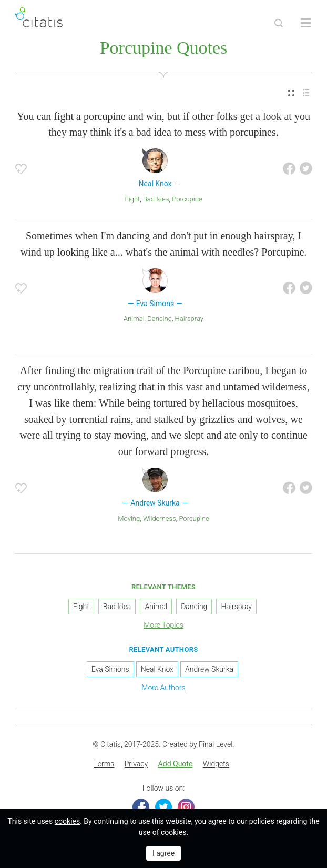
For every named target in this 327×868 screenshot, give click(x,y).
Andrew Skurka (209, 669)
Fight (132, 199)
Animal (134, 319)
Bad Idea (156, 199)
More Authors (163, 688)
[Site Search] (279, 23)
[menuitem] (291, 93)
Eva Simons (110, 669)
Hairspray (189, 319)
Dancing (160, 319)
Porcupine (187, 199)
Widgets (216, 764)
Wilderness (160, 518)
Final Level (216, 744)
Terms (104, 764)
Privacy (136, 764)
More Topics (163, 625)
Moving (129, 518)
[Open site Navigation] (306, 23)
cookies (67, 821)
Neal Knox (157, 669)
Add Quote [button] (176, 764)
